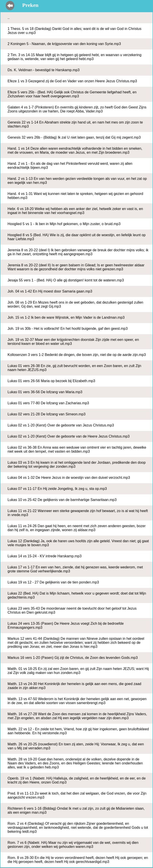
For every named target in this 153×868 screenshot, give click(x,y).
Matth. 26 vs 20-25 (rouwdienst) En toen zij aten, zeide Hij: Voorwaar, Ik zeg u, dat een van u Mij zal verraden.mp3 (76, 746)
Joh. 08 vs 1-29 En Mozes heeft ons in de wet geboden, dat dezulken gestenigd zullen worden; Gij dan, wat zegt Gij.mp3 (75, 304)
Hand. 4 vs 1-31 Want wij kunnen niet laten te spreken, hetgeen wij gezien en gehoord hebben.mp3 (75, 196)
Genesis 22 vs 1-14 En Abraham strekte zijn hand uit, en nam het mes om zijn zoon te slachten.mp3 (75, 124)
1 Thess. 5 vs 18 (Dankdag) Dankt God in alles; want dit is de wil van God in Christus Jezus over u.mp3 (74, 31)
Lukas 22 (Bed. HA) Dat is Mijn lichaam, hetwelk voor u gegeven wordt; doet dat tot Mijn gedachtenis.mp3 (77, 595)
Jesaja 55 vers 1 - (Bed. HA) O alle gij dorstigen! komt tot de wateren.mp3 (66, 280)
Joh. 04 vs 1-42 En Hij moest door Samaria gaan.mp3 (50, 291)
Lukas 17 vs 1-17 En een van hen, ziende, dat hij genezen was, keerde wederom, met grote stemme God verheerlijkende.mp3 (75, 569)
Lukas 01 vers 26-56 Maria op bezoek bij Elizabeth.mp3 (51, 381)
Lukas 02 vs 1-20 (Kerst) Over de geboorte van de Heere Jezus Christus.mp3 (69, 436)
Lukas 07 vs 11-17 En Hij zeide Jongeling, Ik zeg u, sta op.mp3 (57, 489)
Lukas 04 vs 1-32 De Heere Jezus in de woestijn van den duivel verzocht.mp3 (69, 478)
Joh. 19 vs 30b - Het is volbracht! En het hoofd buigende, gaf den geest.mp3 (68, 329)
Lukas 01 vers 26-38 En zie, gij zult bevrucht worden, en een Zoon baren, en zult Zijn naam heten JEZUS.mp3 (74, 368)
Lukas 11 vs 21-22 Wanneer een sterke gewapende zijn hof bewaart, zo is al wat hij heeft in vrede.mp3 (78, 513)
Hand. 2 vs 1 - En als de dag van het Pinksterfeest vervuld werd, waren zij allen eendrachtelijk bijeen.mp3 (70, 166)
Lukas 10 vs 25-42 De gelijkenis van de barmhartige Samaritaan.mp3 (62, 500)
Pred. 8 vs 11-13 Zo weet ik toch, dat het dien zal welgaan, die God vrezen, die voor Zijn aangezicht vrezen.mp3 (77, 795)
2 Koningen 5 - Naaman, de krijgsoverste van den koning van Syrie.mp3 (64, 44)
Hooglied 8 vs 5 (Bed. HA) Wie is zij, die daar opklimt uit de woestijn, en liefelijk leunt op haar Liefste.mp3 (77, 237)
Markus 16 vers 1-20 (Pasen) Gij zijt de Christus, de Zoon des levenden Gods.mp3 (73, 658)
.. (9, 18)
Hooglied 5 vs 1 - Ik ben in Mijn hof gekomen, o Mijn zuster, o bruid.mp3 (64, 224)
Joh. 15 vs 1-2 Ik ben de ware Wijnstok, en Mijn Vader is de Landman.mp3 (66, 317)
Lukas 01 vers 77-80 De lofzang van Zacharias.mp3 (48, 403)
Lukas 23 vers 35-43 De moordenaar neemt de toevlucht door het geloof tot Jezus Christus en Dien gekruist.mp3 (72, 610)
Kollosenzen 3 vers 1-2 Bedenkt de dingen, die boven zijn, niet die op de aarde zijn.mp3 (77, 355)
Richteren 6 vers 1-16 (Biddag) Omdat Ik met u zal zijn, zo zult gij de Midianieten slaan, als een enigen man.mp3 (76, 810)
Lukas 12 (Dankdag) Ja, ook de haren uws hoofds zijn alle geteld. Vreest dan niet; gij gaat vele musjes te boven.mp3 (78, 543)
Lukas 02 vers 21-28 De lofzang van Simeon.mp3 (46, 414)
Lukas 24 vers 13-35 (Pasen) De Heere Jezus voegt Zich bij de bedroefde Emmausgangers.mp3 (66, 625)
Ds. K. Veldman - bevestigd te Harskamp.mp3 (44, 70)
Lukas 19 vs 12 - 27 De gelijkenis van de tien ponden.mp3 (53, 582)
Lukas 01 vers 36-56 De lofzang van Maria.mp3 (45, 392)
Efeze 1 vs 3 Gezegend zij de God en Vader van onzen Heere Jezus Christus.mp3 (72, 81)
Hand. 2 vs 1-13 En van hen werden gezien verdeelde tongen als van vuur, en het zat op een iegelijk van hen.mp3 (77, 181)
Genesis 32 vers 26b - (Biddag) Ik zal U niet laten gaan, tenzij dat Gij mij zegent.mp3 (74, 137)
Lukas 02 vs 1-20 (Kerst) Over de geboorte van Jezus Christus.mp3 (61, 425)
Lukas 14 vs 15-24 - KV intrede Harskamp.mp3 (45, 556)
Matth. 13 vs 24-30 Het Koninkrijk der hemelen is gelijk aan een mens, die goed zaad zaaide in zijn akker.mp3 (74, 686)
